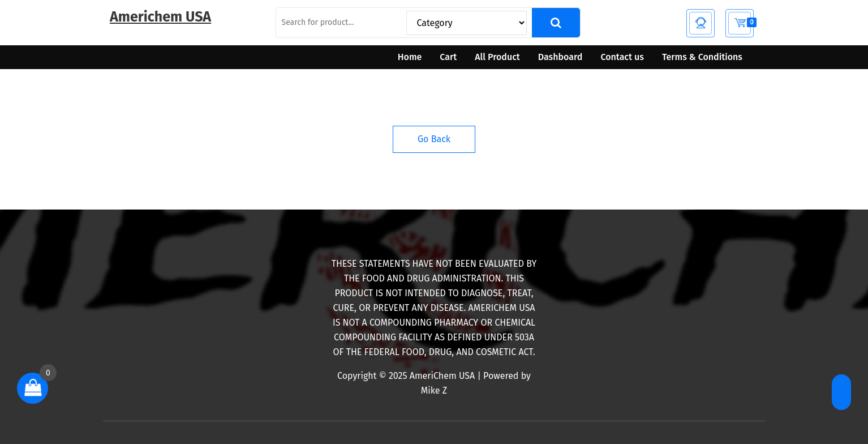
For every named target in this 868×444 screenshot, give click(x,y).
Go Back (434, 139)
